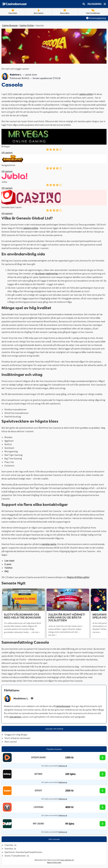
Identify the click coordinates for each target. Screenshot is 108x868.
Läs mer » (36, 632)
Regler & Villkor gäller (78, 577)
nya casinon (15, 717)
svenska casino (49, 544)
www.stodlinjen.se (67, 860)
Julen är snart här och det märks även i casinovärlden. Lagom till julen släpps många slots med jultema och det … (65, 629)
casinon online (31, 228)
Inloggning (94, 4)
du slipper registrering (46, 274)
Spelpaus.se (63, 766)
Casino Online (27, 25)
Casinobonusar (63, 706)
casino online (86, 94)
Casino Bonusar (10, 25)
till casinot (7, 153)
